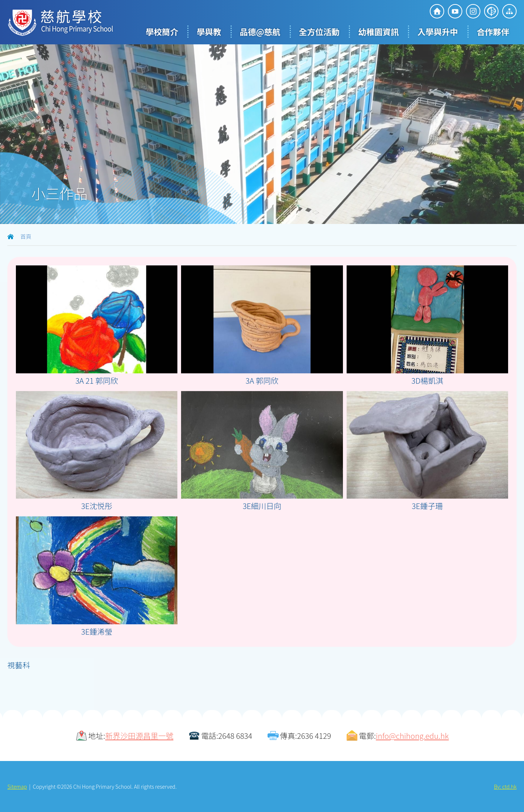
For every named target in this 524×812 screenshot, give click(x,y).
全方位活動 (319, 31)
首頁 (26, 236)
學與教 (209, 31)
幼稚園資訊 (378, 31)
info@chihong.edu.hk (412, 735)
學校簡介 (162, 31)
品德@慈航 (260, 31)
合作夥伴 (493, 31)
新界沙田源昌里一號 (139, 735)
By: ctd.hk (505, 786)
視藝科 (19, 665)
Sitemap (17, 786)
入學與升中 (438, 31)
